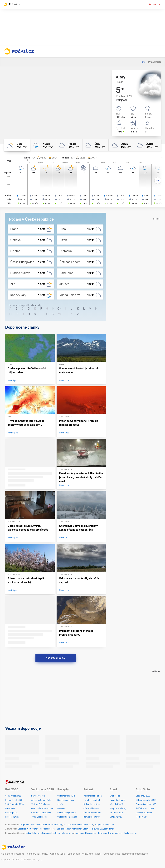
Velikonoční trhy (55, 825)
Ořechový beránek (92, 808)
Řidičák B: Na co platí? (146, 808)
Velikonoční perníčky (66, 813)
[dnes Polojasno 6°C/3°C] (17, 145)
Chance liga (115, 796)
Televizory (102, 833)
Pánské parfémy (130, 833)
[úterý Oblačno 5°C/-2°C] (96, 145)
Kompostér (77, 829)
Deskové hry (91, 833)
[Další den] (158, 181)
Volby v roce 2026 (13, 796)
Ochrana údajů (58, 854)
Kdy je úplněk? (12, 813)
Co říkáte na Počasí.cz (12, 854)
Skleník (86, 829)
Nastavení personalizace (135, 854)
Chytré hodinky (115, 833)
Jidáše (60, 804)
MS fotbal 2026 (116, 813)
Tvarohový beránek (92, 800)
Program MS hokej (118, 808)
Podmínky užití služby (37, 854)
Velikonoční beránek (92, 796)
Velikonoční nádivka (66, 796)
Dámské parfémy (66, 833)
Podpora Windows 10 (104, 825)
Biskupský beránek (92, 804)
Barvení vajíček (38, 796)
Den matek (10, 808)
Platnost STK (141, 817)
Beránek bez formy (92, 817)
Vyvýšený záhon (107, 829)
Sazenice (22, 829)
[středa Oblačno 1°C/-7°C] (122, 145)
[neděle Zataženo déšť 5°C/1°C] (43, 145)
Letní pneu (79, 833)
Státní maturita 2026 (14, 804)
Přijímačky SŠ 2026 (14, 800)
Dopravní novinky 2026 (146, 804)
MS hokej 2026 (116, 804)
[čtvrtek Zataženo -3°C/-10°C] (148, 145)
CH (59, 308)
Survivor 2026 (70, 825)
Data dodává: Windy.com (80, 854)
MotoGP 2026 (116, 817)
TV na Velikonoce (39, 817)
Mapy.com (25, 825)
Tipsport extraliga (117, 800)
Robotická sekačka (47, 829)
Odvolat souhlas (112, 854)
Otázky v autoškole (144, 813)
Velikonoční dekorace (41, 804)
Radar (98, 854)
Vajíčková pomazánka (67, 817)
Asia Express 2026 (85, 825)
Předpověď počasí (39, 825)
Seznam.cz (154, 5)
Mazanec (61, 808)
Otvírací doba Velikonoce (42, 808)
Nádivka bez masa (66, 800)
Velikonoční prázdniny (41, 813)
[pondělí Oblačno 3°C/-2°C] (69, 145)
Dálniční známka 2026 (146, 800)
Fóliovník (95, 829)
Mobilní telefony (33, 833)
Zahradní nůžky (64, 829)
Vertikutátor (32, 829)
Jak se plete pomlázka (41, 800)
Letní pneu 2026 (143, 796)
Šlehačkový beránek (92, 813)
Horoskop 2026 (12, 817)
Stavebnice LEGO (49, 833)
